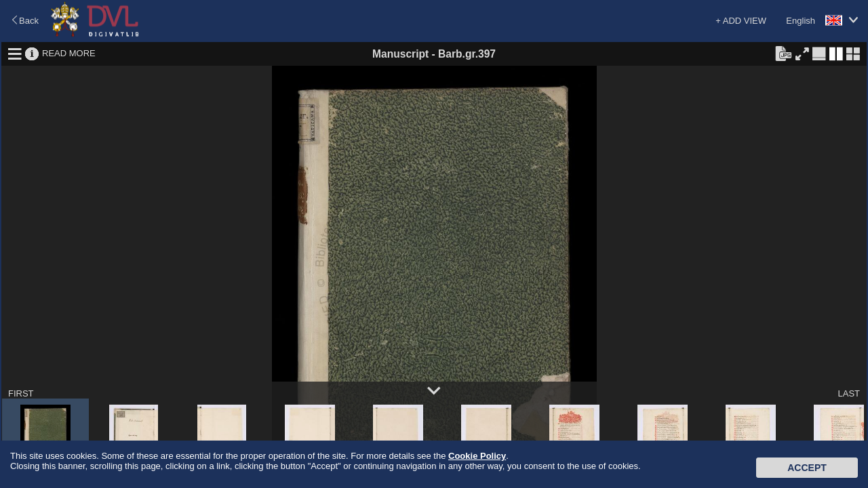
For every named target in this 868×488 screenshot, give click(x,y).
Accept (807, 468)
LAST (849, 393)
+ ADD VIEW (741, 21)
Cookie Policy (477, 456)
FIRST (21, 393)
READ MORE (69, 53)
